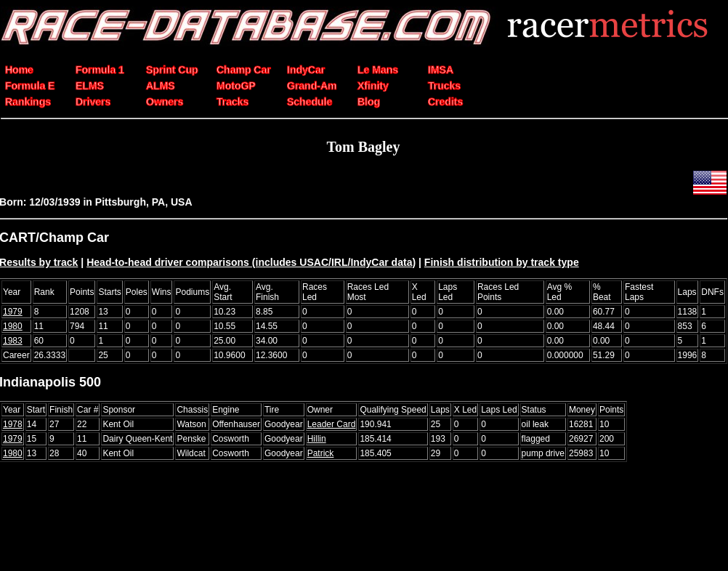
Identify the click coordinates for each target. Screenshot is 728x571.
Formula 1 (100, 70)
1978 (13, 424)
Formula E (30, 86)
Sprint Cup (172, 70)
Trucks (444, 86)
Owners (165, 102)
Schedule (310, 102)
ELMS (90, 86)
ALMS (161, 86)
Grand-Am (312, 86)
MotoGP (236, 86)
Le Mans (378, 70)
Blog (369, 102)
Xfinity (373, 86)
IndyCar (306, 70)
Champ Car (244, 70)
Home (19, 70)
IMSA (441, 70)
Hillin (317, 439)
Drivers (93, 102)
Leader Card (332, 424)
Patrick (321, 453)
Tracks (232, 102)
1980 (13, 326)
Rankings (28, 102)
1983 (13, 341)
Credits (445, 102)
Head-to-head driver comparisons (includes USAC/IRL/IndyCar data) (251, 262)
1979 (13, 312)
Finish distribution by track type (502, 262)
